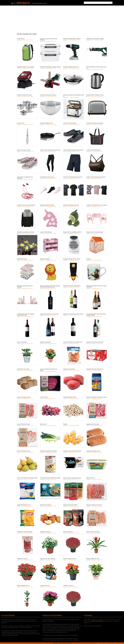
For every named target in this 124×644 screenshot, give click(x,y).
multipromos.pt (100, 643)
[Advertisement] (62, 19)
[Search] (111, 3)
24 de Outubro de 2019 (26, 40)
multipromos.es (108, 643)
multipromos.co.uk (117, 643)
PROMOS (23, 3)
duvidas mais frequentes (97, 621)
